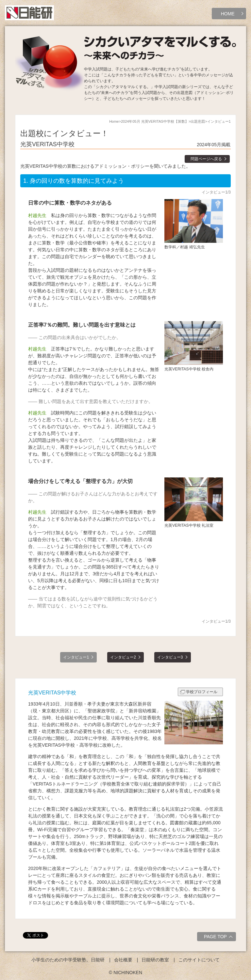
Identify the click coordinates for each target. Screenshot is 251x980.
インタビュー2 (123, 657)
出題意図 (198, 121)
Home (114, 121)
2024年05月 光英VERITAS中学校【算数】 (155, 121)
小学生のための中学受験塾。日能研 (68, 960)
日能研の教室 (155, 960)
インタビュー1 (76, 657)
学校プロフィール (202, 692)
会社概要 (123, 960)
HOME (228, 14)
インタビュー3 (170, 657)
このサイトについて (199, 960)
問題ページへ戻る (206, 159)
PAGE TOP (219, 938)
